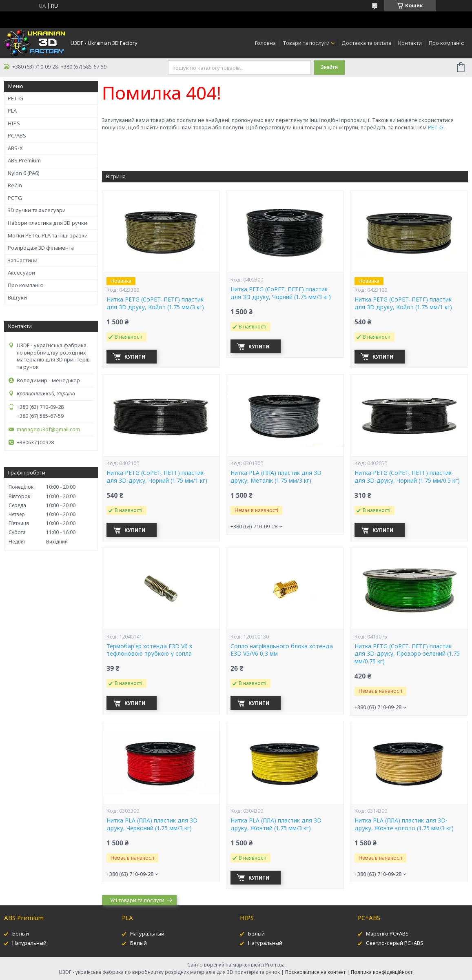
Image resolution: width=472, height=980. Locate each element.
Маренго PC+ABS (387, 933)
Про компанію (447, 43)
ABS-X (15, 148)
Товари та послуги (306, 43)
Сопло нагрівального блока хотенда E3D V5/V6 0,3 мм (282, 650)
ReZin (15, 185)
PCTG (15, 198)
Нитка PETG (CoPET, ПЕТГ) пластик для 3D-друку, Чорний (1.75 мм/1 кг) (157, 477)
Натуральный (29, 943)
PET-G (16, 98)
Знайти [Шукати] (329, 67)
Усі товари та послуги (137, 900)
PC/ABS (17, 135)
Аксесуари (21, 273)
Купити (135, 357)
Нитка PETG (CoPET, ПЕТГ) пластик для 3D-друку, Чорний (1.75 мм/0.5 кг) (407, 477)
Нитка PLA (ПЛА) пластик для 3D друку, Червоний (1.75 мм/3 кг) (152, 824)
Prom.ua (275, 965)
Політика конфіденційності (382, 972)
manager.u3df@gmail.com (48, 429)
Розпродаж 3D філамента (41, 248)
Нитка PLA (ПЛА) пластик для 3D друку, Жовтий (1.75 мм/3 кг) (276, 824)
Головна (265, 43)
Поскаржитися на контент (315, 972)
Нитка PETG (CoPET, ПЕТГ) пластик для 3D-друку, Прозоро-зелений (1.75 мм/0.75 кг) (407, 654)
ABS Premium (24, 160)
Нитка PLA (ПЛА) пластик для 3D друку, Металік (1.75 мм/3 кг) (276, 477)
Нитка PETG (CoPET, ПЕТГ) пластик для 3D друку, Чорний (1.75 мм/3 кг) (281, 293)
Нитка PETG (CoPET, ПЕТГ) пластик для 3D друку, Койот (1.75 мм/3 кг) (155, 303)
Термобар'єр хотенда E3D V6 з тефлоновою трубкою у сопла (149, 650)
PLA (12, 111)
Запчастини (23, 260)
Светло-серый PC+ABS (395, 943)
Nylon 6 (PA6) (24, 173)
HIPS (14, 123)
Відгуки (17, 297)
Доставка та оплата (366, 43)
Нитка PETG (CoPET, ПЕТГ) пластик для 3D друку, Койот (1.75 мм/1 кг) (403, 303)
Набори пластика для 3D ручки (48, 223)
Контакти (410, 43)
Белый (21, 933)
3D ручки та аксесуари (37, 210)
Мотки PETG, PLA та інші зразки (48, 235)
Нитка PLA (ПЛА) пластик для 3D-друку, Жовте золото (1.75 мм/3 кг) (404, 824)
